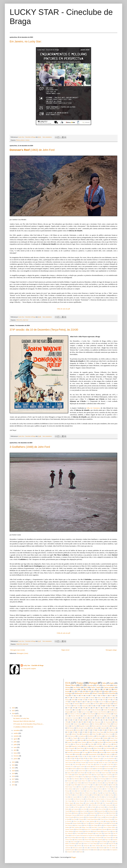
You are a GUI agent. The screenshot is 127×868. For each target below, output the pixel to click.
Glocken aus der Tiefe (85, 785)
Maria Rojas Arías (112, 811)
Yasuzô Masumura (70, 846)
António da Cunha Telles (88, 764)
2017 (14, 779)
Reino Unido (106, 685)
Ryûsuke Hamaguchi (88, 833)
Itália (104, 683)
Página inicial (65, 650)
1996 (72, 722)
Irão (106, 740)
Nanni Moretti (81, 748)
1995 (74, 732)
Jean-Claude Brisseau (108, 793)
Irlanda (73, 791)
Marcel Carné (84, 811)
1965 (79, 720)
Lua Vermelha (110, 807)
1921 (83, 756)
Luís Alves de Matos (101, 809)
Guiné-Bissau (101, 785)
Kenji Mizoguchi (107, 704)
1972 (114, 700)
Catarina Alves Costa (107, 734)
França (80, 683)
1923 (88, 756)
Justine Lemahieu (90, 803)
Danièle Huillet (88, 775)
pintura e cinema (25, 140)
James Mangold (76, 793)
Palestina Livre (113, 712)
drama (86, 848)
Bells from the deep (97, 767)
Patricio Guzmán (95, 823)
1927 (97, 756)
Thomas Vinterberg (98, 840)
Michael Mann (94, 813)
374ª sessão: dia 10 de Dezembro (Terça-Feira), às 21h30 (44, 330)
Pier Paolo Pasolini (90, 714)
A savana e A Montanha (95, 760)
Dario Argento (97, 775)
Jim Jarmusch (76, 704)
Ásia (76, 852)
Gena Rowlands (99, 783)
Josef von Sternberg (109, 797)
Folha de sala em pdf (63, 633)
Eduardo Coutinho (108, 777)
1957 (94, 700)
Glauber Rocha (107, 710)
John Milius (89, 797)
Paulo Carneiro (78, 825)
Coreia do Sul (102, 702)
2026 (14, 708)
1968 (84, 720)
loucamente (79, 850)
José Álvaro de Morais (79, 744)
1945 (106, 718)
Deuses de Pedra (75, 777)
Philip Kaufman (75, 827)
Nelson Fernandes (70, 817)
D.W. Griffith (69, 775)
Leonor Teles (85, 807)
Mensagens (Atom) (22, 653)
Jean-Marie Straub (111, 742)
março (16, 753)
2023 (14, 762)
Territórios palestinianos (74, 752)
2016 (14, 782)
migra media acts (107, 754)
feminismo (101, 848)
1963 (18, 320)
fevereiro (16, 756)
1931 (84, 730)
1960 (82, 689)
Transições (103, 728)
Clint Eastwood (71, 736)
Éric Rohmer (84, 718)
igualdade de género (70, 850)
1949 (116, 718)
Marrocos (86, 746)
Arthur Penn (95, 734)
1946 (111, 718)
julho (15, 742)
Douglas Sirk (91, 777)
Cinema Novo (84, 710)
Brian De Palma (99, 769)
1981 (99, 720)
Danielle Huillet (78, 775)
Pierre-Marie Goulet (96, 827)
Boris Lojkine (90, 769)
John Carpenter (74, 797)
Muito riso (113, 746)
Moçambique (92, 815)
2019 (14, 773)
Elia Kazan (99, 736)
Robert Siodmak (79, 831)
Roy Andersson (69, 833)
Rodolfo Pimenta (97, 831)
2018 (14, 776)
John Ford (26, 320)
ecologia (84, 754)
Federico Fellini (106, 724)
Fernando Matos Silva (83, 781)
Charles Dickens (71, 773)
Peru (101, 825)
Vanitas (80, 844)
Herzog (88, 787)
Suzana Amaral (107, 838)
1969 (89, 720)
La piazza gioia (109, 805)
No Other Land (100, 817)
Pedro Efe (86, 825)
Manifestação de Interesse (82, 693)
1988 (75, 758)
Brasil (86, 687)
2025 (14, 711)
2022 (14, 765)
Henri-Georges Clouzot (71, 787)
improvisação (100, 716)
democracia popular (77, 848)
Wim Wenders (94, 752)
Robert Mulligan (69, 831)
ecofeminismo (93, 848)
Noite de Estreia (109, 817)
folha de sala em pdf (64, 309)
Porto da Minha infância (109, 827)
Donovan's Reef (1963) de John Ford (24, 721)
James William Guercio (88, 793)
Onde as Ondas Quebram (88, 821)
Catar (75, 771)
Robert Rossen (97, 748)
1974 (79, 692)
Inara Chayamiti (98, 740)
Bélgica (107, 692)
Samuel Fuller (108, 833)
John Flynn (82, 797)
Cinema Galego (77, 724)
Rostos (114, 831)
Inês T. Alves (108, 789)
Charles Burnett (114, 771)
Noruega (89, 748)
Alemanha (90, 685)
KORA (98, 803)
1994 (67, 722)
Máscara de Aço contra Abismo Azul (106, 815)
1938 (114, 756)
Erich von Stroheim (113, 779)
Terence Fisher (69, 840)
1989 (114, 720)
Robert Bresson (94, 728)
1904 (79, 756)
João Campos (69, 801)
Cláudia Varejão (105, 773)
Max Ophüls (105, 746)
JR (111, 791)
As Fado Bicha (110, 764)
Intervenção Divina (89, 789)
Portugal (93, 683)
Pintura (18, 140)
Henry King (81, 787)
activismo (79, 846)
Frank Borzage (82, 698)
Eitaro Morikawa (76, 779)
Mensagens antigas (111, 650)
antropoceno (87, 846)
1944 (98, 730)
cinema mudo (69, 754)
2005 (89, 732)
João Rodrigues (108, 801)
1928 (79, 700)
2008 (84, 758)
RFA (81, 685)
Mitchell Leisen (83, 815)
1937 (110, 756)
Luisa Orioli (84, 809)
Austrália (89, 767)
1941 (67, 758)
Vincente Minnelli (76, 716)
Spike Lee (87, 838)
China (88, 773)
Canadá (77, 710)
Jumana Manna (79, 803)
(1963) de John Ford (32, 150)
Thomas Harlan (88, 840)
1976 (67, 702)
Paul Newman (112, 823)
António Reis (69, 710)
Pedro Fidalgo (94, 825)
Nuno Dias (74, 819)
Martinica (76, 813)
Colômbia (113, 773)
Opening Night (109, 821)
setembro (17, 736)
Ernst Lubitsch (108, 736)
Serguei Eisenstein (78, 750)
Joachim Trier (103, 795)
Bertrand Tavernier (109, 767)
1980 (74, 708)
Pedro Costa (77, 706)
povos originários (113, 850)
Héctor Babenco (69, 789)
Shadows (115, 835)
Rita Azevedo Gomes (82, 728)
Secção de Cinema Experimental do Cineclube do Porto (84, 835)
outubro (16, 733)
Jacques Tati (76, 712)
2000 (84, 692)
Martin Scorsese (95, 746)
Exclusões (82, 738)
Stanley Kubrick (99, 750)
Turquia (111, 842)
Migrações (115, 726)
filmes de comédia (111, 848)
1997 (104, 689)
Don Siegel (83, 777)
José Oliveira (96, 704)
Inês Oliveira (99, 789)
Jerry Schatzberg (86, 795)
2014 (111, 695)
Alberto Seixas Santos (98, 732)
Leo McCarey (77, 807)
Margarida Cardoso (76, 746)
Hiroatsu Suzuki (96, 787)
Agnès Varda (93, 702)
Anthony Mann (76, 734)
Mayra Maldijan (84, 813)
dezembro (17, 716)
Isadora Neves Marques (92, 791)
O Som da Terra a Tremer (106, 819)
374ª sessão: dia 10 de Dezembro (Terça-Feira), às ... (29, 724)
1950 (106, 706)
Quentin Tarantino (70, 829)
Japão (112, 683)
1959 (99, 700)
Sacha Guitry (99, 833)
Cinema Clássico (95, 773)
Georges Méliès (74, 785)
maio (15, 747)
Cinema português (109, 687)
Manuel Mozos (71, 685)
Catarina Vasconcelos (92, 771)
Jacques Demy (71, 742)
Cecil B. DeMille (104, 771)
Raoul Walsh (79, 829)
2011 (99, 708)
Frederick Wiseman (88, 783)
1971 (92, 695)
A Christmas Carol (96, 758)
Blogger (74, 857)
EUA (21, 320)
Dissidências (91, 736)
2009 (87, 722)
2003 (84, 732)
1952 (72, 695)
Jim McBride (94, 795)
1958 (111, 706)
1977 (97, 695)
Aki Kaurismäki (108, 722)
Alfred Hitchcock (111, 732)
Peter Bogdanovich (108, 825)
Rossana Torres (107, 831)
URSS (73, 700)
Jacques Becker (113, 740)
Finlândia (105, 738)
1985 (76, 702)
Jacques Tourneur (82, 742)
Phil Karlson (71, 728)
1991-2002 (114, 730)
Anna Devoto (76, 764)
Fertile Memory (94, 781)
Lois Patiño (93, 807)
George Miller (108, 783)
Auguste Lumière (80, 767)
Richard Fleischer (102, 829)
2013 (104, 708)
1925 (91, 718)
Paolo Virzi (86, 823)
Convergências (81, 736)
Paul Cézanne (104, 823)
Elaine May (84, 779)
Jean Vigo (98, 793)
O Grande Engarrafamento (92, 819)
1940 (101, 718)
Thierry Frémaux (78, 840)
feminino (78, 730)
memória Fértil (88, 850)
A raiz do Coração (83, 760)
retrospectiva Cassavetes (72, 718)
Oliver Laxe (77, 821)
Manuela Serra (75, 811)
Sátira (114, 838)
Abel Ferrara (105, 760)
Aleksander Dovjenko (81, 763)
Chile (116, 734)
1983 (104, 720)
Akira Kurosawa (69, 763)
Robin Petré (88, 831)
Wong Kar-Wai (112, 844)
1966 (87, 695)
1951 (73, 692)
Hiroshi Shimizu (106, 787)
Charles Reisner (81, 773)
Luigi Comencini (75, 809)
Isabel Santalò (81, 791)
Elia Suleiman (96, 724)
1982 (99, 689)
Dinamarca (87, 724)
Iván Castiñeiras (104, 791)
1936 (89, 730)
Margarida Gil (92, 811)
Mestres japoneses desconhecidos (101, 726)
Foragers (102, 781)
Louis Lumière (101, 807)
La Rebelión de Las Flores (97, 805)
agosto (16, 739)
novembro (17, 730)
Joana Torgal (111, 795)
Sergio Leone (108, 835)
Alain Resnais (112, 708)
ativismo (102, 752)
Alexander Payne (92, 763)
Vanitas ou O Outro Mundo (90, 844)
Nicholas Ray (112, 698)
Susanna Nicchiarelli (96, 838)
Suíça (67, 695)
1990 (101, 695)
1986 (103, 730)
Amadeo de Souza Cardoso (105, 763)
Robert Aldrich (112, 829)
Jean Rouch (100, 742)
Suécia (75, 689)
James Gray (92, 742)
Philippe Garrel (85, 827)
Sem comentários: (47, 137)
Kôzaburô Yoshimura (77, 805)
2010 (110, 689)
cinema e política (111, 752)
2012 (106, 695)
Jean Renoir (92, 698)
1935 (106, 756)
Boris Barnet (82, 769)
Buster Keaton (108, 769)
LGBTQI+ (86, 805)
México (68, 689)
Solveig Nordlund (71, 838)
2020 (14, 771)
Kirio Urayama (106, 803)
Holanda (114, 787)
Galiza (82, 740)
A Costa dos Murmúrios (109, 758)
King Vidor (91, 744)
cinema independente (89, 716)
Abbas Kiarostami (96, 722)
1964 (87, 689)
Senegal (101, 835)
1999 (79, 732)
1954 (93, 689)
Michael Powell (103, 813)
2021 (14, 768)
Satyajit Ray (85, 706)
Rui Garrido (78, 833)
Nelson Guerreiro (80, 817)
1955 (98, 685)
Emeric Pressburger (101, 779)
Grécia (94, 785)
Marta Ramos (69, 813)
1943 (71, 758)
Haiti (107, 785)
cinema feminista (96, 846)
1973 (116, 706)
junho (15, 745)
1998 (84, 708)
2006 (82, 722)
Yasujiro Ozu (112, 728)
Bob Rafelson (74, 769)
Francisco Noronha (111, 781)
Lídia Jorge (111, 809)
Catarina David (82, 771)
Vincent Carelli (103, 844)
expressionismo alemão (94, 754)
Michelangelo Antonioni (71, 815)
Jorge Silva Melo (98, 797)
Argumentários (86, 734)
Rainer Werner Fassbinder (104, 714)
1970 (109, 700)
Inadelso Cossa (79, 789)
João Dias (89, 801)
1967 (104, 700)
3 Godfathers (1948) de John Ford (30, 447)
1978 (71, 702)
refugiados (73, 756)
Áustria (81, 852)
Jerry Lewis (77, 795)
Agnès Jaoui (113, 760)
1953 (89, 700)
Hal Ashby (113, 785)
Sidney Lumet (89, 750)
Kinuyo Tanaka (101, 698)
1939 (94, 730)
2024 (14, 713)
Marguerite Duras (101, 811)
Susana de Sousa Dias (111, 750)
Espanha (110, 702)
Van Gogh (85, 752)
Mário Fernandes (70, 748)
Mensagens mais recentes (18, 650)
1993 (79, 708)
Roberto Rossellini (110, 693)
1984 (109, 720)
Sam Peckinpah (108, 748)
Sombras (80, 838)
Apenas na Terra (100, 764)
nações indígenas (103, 850)
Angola (67, 734)
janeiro (16, 759)
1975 (69, 708)
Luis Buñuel (77, 687)
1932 (101, 756)
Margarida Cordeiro (84, 726)
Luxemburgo (92, 809)
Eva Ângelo (74, 738)
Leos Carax (108, 744)
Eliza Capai (92, 779)
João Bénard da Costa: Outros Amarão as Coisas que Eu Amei (101, 799)
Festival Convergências (94, 738)
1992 (69, 732)
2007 (94, 708)
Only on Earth (100, 821)
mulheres (95, 850)
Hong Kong (89, 740)
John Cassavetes (86, 704)
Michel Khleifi (112, 813)
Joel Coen (68, 744)
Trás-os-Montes (104, 842)
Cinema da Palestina (96, 710)
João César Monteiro (79, 801)
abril (15, 750)
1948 (18, 644)
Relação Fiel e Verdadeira (90, 829)
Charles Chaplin (95, 687)
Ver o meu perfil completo (28, 669)
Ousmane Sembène (77, 823)
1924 (92, 756)
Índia (92, 706)
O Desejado (81, 819)
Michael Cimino (97, 693)
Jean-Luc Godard (86, 712)
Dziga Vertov (99, 777)
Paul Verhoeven (69, 825)
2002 (89, 708)
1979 (94, 720)
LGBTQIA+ (99, 744)
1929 (84, 700)
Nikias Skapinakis (90, 817)
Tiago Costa (108, 840)
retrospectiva (70, 852)
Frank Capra (68, 783)
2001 (77, 722)
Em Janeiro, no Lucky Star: (26, 41)
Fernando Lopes (71, 781)
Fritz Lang (75, 740)
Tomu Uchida (74, 842)
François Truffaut (78, 783)
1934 (96, 718)
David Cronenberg (108, 775)
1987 (108, 730)
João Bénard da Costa (78, 799)
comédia (77, 754)
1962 (82, 695)
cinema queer (106, 846)
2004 (80, 758)
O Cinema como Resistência (100, 712)
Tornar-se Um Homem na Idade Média (88, 842)
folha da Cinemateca (93, 408)
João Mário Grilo (98, 801)
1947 (97, 706)
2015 (14, 785)
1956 (69, 720)
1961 (77, 695)
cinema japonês (69, 730)
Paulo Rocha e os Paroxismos (75, 714)
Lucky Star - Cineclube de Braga (33, 665)
